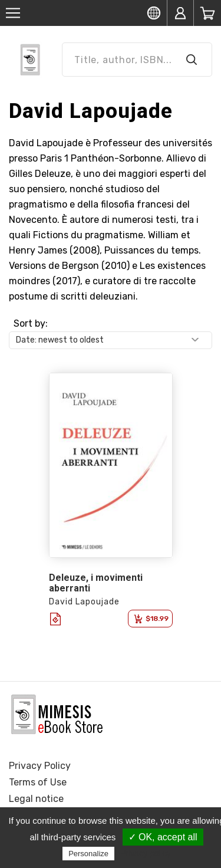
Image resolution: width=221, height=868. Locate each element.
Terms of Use (38, 782)
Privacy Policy (40, 766)
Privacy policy (146, 853)
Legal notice (36, 799)
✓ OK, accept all (163, 837)
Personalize (88, 854)
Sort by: (31, 323)
